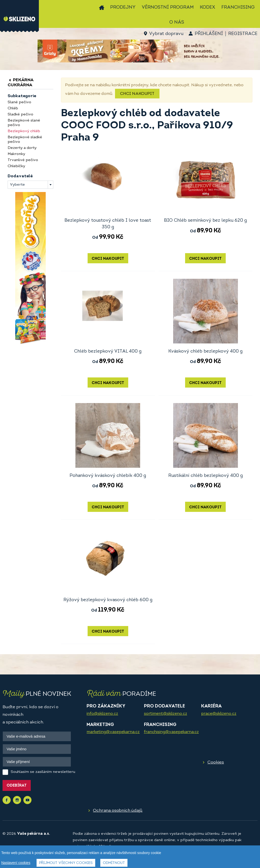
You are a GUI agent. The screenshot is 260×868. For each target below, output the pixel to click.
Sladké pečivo (20, 115)
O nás (177, 22)
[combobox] (30, 185)
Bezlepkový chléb (24, 131)
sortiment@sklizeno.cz (166, 714)
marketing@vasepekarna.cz (113, 732)
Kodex (208, 7)
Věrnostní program (168, 7)
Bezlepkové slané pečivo (24, 123)
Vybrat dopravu (166, 34)
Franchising (238, 7)
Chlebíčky (16, 166)
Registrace (243, 34)
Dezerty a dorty (22, 148)
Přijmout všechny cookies (66, 863)
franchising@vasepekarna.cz (171, 732)
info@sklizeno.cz (102, 714)
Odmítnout (114, 863)
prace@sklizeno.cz (219, 714)
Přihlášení (209, 34)
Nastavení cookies (16, 863)
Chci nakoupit (137, 94)
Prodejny (123, 7)
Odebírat (17, 786)
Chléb (13, 108)
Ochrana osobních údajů (118, 811)
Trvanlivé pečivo (23, 160)
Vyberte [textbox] (17, 185)
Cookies (216, 762)
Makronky (16, 154)
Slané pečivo (19, 102)
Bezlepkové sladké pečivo (25, 140)
